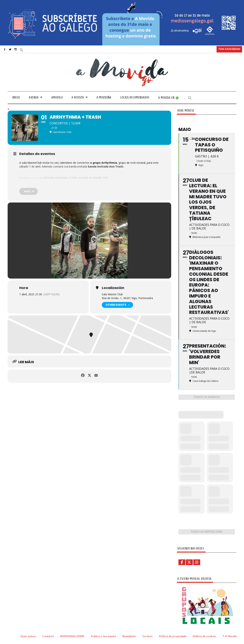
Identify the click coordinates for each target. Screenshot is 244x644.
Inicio (16, 97)
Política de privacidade (173, 636)
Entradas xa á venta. (32, 177)
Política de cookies (205, 636)
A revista (78, 97)
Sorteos (147, 636)
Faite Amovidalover (229, 49)
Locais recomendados (135, 97)
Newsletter (129, 636)
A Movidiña (104, 97)
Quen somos (27, 636)
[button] (28, 50)
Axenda (34, 97)
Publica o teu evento (103, 636)
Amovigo (57, 97)
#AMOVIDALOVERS (72, 636)
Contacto (47, 636)
